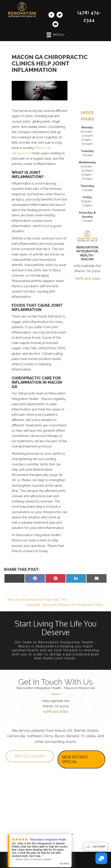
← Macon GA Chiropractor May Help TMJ (35, 599)
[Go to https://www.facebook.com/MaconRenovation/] (51, 15)
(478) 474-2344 (87, 278)
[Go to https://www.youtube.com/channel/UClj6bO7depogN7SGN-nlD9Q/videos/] (55, 25)
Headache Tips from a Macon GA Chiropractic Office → (66, 605)
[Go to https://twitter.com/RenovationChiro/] (59, 15)
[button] (30, 756)
